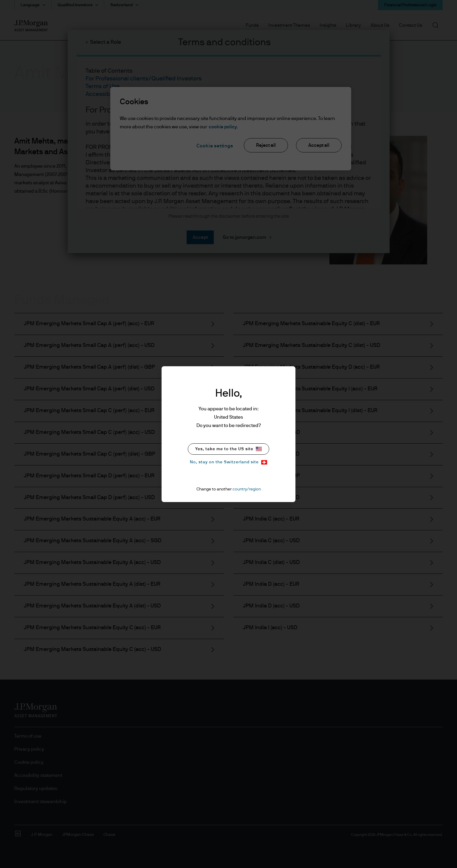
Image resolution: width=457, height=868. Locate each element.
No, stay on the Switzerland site (228, 462)
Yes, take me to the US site (228, 449)
